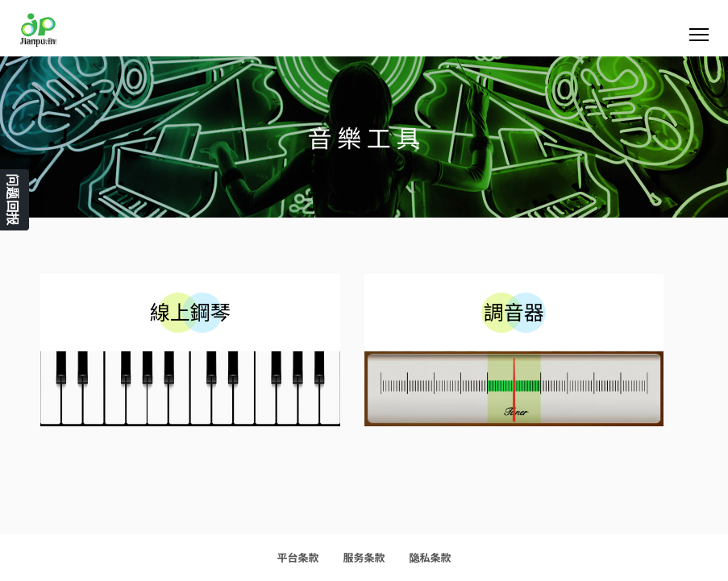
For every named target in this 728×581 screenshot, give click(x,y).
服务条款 (364, 557)
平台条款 (297, 557)
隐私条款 (431, 557)
